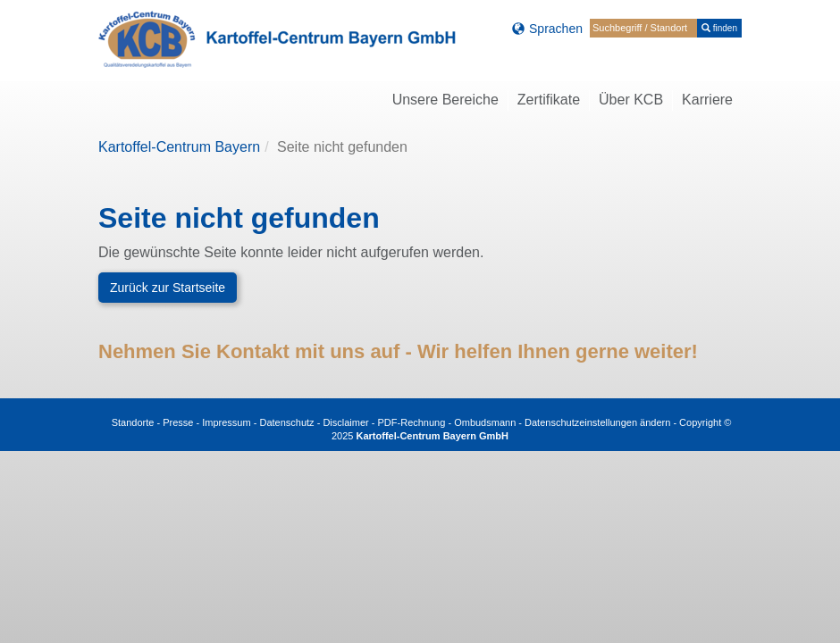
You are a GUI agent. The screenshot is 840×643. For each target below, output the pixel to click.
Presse (178, 422)
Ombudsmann (485, 422)
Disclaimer (345, 422)
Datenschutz (286, 422)
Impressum (226, 422)
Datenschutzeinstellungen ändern (597, 422)
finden (719, 28)
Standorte (133, 422)
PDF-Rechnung (412, 422)
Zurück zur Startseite (168, 288)
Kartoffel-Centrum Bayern (179, 147)
